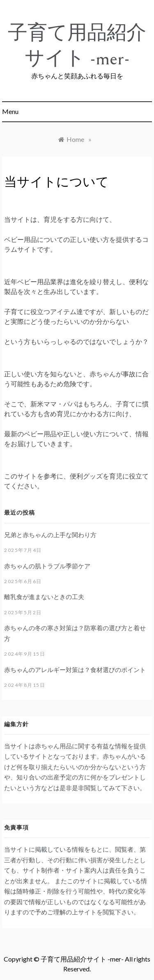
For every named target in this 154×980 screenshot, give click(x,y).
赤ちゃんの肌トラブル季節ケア (47, 566)
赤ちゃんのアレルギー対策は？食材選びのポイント (75, 670)
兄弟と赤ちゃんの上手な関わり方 (50, 535)
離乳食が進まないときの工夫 (44, 597)
